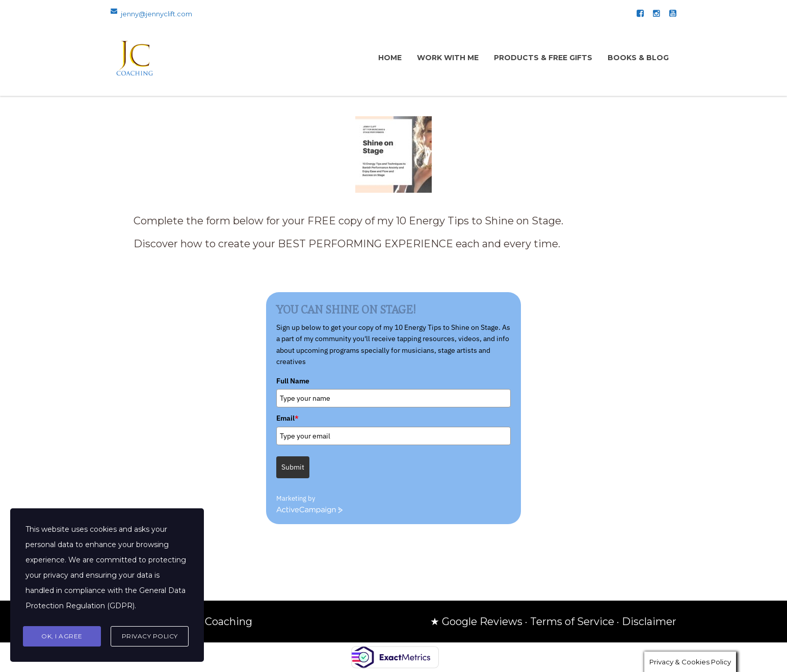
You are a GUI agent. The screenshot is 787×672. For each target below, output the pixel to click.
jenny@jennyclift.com (156, 14)
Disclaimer (649, 622)
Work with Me (448, 58)
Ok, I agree (62, 636)
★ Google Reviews (476, 622)
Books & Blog (638, 58)
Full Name (293, 381)
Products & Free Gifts (543, 58)
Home (390, 58)
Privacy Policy (150, 636)
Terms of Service (572, 622)
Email (287, 418)
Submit (293, 467)
